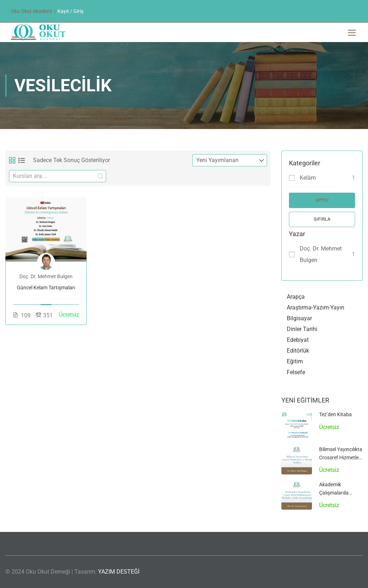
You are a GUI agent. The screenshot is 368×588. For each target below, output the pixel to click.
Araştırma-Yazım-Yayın (316, 307)
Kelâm (308, 178)
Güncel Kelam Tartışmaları (46, 288)
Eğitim (295, 361)
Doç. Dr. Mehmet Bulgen (321, 254)
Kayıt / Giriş (70, 11)
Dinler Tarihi (302, 329)
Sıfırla (322, 219)
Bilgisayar (299, 318)
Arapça (296, 297)
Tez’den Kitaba (335, 414)
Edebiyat (298, 340)
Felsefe (296, 372)
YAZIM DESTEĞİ (119, 572)
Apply (322, 200)
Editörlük (298, 351)
